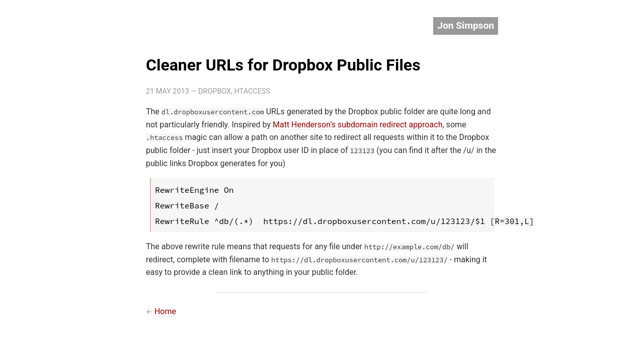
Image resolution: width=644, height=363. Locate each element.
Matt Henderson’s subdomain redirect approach (358, 125)
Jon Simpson (466, 25)
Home (165, 311)
